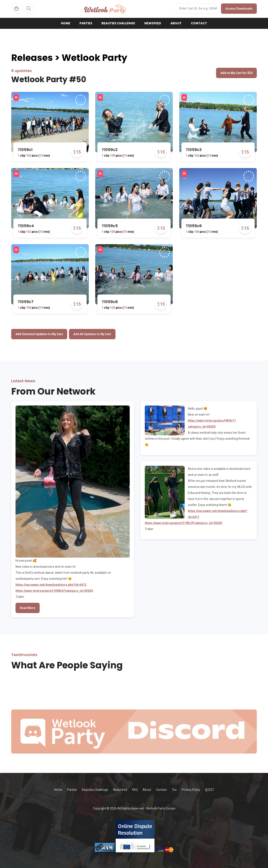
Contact (199, 23)
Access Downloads (239, 9)
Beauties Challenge (118, 23)
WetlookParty (105, 9)
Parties (86, 23)
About (176, 23)
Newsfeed (153, 23)
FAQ (135, 790)
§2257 (210, 790)
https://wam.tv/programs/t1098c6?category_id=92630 (54, 591)
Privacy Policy (191, 790)
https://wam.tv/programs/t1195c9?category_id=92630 (183, 523)
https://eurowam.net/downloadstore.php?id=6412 (51, 585)
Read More (28, 608)
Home (66, 23)
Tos (174, 790)
